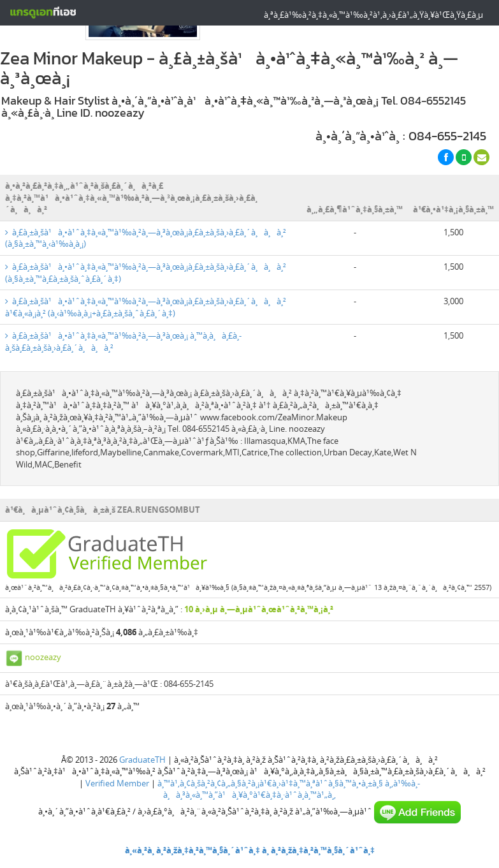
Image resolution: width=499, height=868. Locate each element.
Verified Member (117, 783)
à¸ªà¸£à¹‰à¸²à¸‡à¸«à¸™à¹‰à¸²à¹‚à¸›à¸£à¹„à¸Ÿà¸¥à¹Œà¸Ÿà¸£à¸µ (373, 15)
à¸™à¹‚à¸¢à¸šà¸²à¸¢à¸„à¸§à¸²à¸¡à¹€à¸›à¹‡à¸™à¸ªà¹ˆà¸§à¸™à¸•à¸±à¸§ (270, 783)
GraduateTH (142, 760)
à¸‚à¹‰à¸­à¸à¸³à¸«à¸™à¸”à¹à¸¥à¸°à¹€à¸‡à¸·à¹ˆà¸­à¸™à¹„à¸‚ (292, 789)
